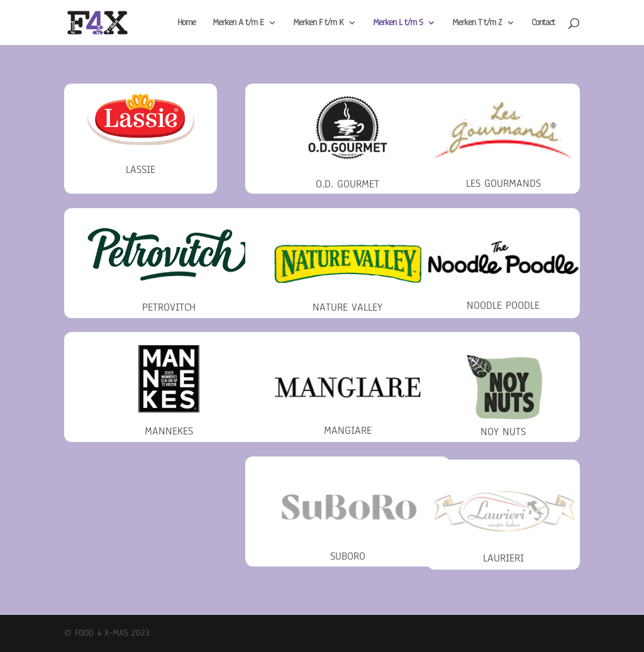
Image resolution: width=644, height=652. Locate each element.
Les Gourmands (503, 183)
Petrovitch (169, 307)
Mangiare (348, 430)
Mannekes (169, 431)
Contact (543, 23)
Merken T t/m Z (477, 23)
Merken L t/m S (398, 23)
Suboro (348, 556)
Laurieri (503, 558)
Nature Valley (347, 307)
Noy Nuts (503, 432)
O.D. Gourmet (347, 184)
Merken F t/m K (318, 23)
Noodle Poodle (503, 305)
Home (186, 23)
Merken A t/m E (238, 23)
